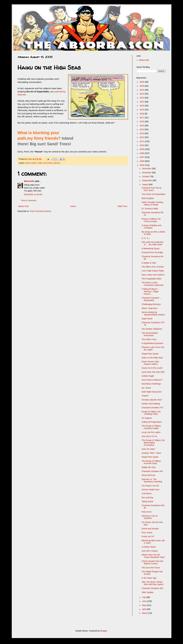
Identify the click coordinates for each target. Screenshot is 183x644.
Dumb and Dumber (150, 529)
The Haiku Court (149, 339)
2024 (142, 90)
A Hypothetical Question (152, 343)
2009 (142, 149)
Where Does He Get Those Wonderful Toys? (153, 556)
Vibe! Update (147, 592)
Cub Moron (147, 493)
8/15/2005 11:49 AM (33, 194)
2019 (142, 110)
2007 (142, 157)
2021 (142, 102)
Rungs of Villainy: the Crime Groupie (151, 220)
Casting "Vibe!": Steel (151, 453)
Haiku (40, 163)
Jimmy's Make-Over (150, 490)
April (144, 609)
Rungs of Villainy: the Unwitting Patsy (151, 413)
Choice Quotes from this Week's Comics (152, 562)
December (147, 169)
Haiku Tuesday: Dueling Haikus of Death (152, 203)
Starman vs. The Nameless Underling (152, 480)
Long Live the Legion (151, 432)
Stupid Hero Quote (150, 354)
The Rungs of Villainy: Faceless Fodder (151, 427)
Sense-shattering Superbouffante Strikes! (153, 313)
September (147, 180)
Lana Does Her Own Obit (153, 372)
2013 (142, 133)
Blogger (104, 631)
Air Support (147, 418)
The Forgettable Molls (151, 279)
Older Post (122, 206)
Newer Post (23, 206)
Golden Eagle (148, 376)
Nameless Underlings (151, 384)
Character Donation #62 (152, 588)
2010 (142, 145)
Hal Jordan (48, 163)
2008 (142, 153)
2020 (142, 106)
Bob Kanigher (148, 198)
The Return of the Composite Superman (152, 284)
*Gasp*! (145, 396)
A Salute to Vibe (149, 263)
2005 (142, 165)
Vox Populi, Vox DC (150, 486)
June (145, 601)
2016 (142, 121)
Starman (57, 163)
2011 (142, 141)
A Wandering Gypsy (150, 248)
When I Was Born (149, 308)
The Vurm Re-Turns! (151, 568)
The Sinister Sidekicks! (152, 329)
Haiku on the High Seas (152, 358)
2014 (142, 129)
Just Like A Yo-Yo (149, 436)
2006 (142, 161)
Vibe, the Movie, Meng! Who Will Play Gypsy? (153, 583)
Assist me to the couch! (152, 368)
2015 (142, 126)
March (145, 613)
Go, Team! (146, 388)
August (146, 184)
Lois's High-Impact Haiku (153, 271)
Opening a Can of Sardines (150, 517)
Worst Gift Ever (148, 475)
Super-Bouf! (147, 319)
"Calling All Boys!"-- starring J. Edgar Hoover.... (150, 291)
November (147, 173)
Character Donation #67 (152, 471)
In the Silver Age (149, 578)
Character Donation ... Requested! (151, 299)
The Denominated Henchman (150, 334)
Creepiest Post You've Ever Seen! (151, 189)
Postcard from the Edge (152, 252)
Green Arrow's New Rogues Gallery (150, 363)
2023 (142, 94)
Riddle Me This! (149, 467)
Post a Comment (29, 200)
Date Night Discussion (152, 392)
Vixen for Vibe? (148, 449)
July (144, 597)
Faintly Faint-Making (151, 404)
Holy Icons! (147, 512)
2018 (142, 114)
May (144, 605)
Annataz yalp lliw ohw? (152, 400)
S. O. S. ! (146, 238)
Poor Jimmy (147, 533)
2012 (142, 137)
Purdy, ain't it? (148, 536)
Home (73, 206)
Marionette (29, 181)
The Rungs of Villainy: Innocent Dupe (151, 462)
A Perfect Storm (149, 547)
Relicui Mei (144, 60)
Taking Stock (147, 501)
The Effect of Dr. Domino (153, 267)
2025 (142, 86)
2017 (142, 118)
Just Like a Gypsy (150, 551)
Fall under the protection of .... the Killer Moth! (152, 243)
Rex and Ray (147, 498)
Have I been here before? (153, 275)
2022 (142, 98)
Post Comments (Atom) (40, 211)
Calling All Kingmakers (152, 422)
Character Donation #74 (152, 408)
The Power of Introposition (153, 194)
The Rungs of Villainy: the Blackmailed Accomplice (153, 443)
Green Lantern (31, 163)
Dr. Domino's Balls (150, 209)
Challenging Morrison (151, 304)
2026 (142, 82)
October (146, 176)
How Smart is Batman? (152, 380)
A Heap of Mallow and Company (151, 227)
